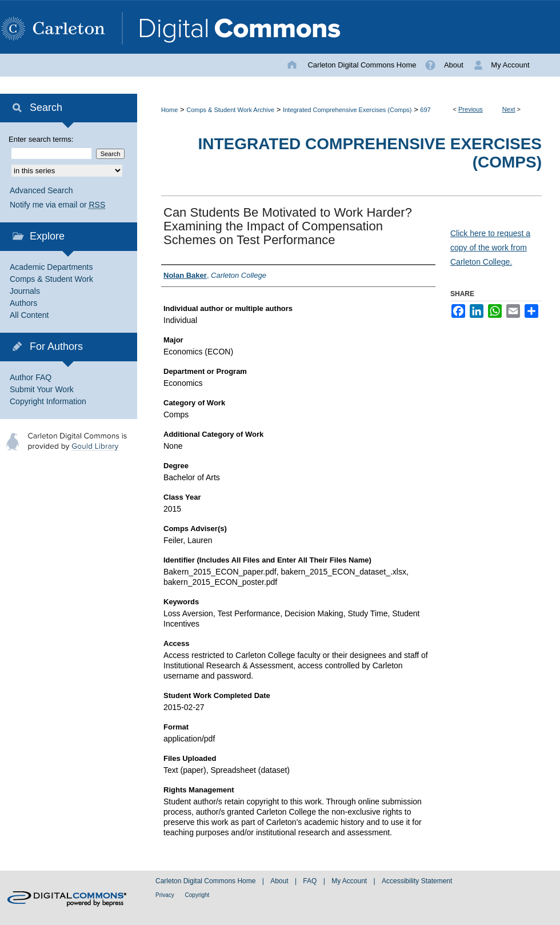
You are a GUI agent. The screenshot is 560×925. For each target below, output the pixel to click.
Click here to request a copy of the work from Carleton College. (490, 248)
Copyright (197, 895)
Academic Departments (51, 267)
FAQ (311, 881)
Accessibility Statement (417, 881)
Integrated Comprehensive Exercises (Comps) (347, 110)
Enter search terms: (41, 139)
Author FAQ (31, 377)
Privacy (166, 895)
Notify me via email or (57, 205)
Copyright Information (48, 401)
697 (425, 110)
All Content (29, 315)
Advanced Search (41, 190)
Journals (25, 291)
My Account (350, 881)
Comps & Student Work (51, 279)
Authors (23, 303)
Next (509, 109)
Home (169, 110)
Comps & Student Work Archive (230, 110)
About (280, 881)
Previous (471, 109)
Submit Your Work (42, 389)
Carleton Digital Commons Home (207, 881)
